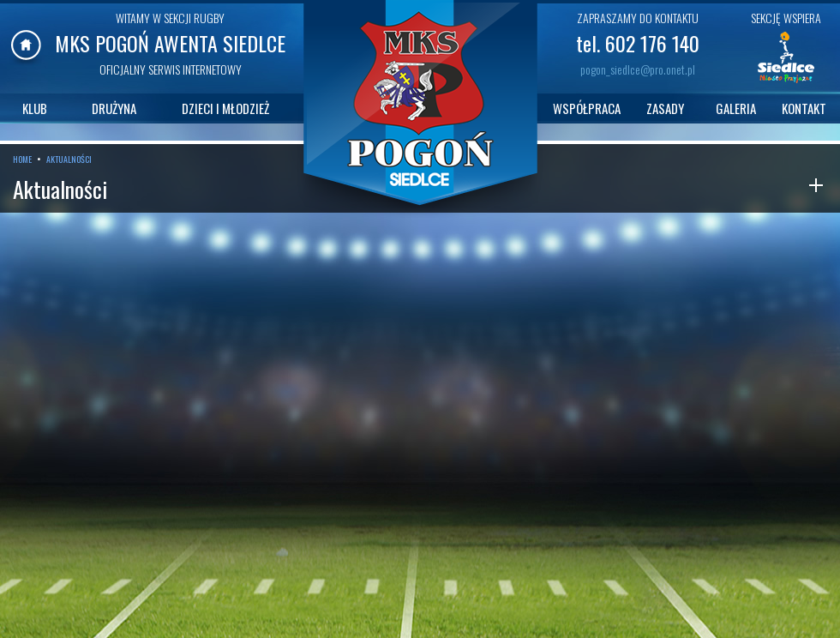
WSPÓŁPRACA (587, 108)
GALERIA (736, 108)
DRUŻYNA (114, 108)
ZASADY (665, 108)
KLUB (35, 108)
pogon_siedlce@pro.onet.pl (638, 69)
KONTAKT (804, 108)
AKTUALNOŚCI (69, 159)
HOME (22, 159)
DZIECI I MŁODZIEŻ (225, 108)
